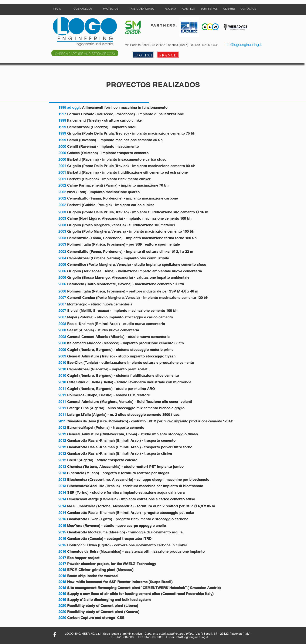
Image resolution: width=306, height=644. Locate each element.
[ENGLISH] (143, 55)
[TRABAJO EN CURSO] (141, 9)
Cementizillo (78, 238)
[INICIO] (57, 9)
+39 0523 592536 (207, 45)
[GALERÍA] (171, 9)
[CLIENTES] (229, 9)
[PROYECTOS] (110, 9)
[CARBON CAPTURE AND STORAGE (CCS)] (85, 53)
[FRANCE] (168, 55)
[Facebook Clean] (55, 634)
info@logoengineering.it (192, 637)
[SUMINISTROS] (209, 9)
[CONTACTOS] (248, 9)
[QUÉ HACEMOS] (83, 9)
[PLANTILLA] (188, 9)
